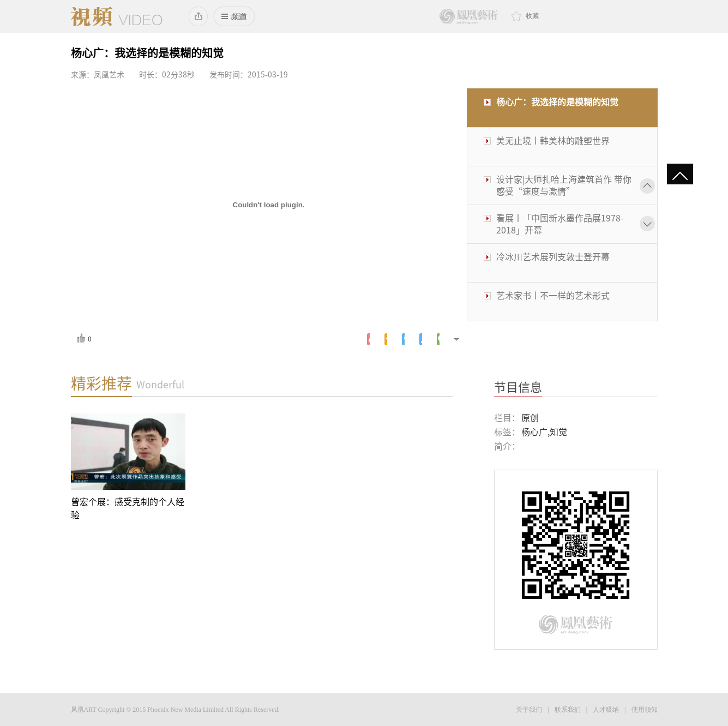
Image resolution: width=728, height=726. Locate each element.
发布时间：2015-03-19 (249, 75)
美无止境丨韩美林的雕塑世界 (553, 141)
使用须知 (645, 710)
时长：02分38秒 (167, 75)
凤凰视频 (117, 16)
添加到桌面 (199, 16)
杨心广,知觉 (544, 432)
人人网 (421, 339)
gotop (680, 177)
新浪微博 (368, 339)
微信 (438, 339)
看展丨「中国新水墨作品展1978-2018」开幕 (560, 224)
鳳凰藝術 (469, 17)
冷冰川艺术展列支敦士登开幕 (553, 257)
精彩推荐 (101, 383)
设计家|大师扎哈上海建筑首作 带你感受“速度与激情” (564, 185)
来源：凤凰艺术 (98, 75)
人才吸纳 (606, 710)
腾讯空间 (386, 339)
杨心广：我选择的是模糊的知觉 (557, 102)
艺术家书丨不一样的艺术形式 (553, 296)
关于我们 (529, 710)
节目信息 (518, 387)
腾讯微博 (403, 339)
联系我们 (568, 710)
